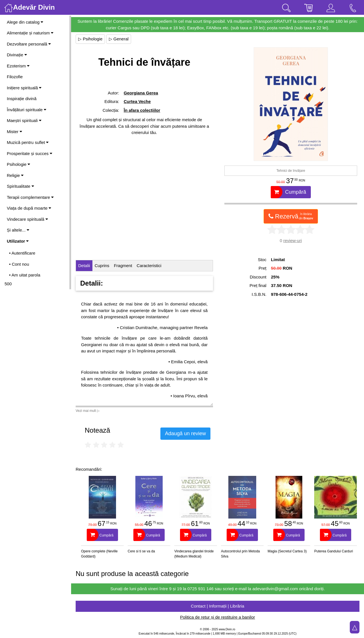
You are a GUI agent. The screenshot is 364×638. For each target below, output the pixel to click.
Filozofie (15, 77)
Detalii (84, 266)
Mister (15, 132)
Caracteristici (149, 266)
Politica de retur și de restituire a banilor (217, 617)
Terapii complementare (30, 197)
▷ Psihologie (90, 39)
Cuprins (102, 266)
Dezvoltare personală (29, 44)
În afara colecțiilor (142, 110)
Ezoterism (18, 66)
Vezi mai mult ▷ (88, 411)
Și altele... (18, 230)
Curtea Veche (137, 101)
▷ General (119, 39)
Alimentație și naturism (30, 33)
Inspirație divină (22, 99)
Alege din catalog (25, 22)
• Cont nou (19, 264)
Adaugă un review (185, 433)
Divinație (17, 55)
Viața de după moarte (29, 208)
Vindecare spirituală (27, 219)
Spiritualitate (20, 186)
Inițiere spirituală (24, 88)
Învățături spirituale (27, 110)
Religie (15, 175)
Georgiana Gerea (141, 93)
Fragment (123, 266)
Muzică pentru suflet (28, 142)
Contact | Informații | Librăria (218, 606)
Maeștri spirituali (24, 120)
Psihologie (18, 164)
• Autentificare (22, 253)
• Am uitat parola (25, 275)
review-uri (292, 240)
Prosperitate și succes (30, 153)
